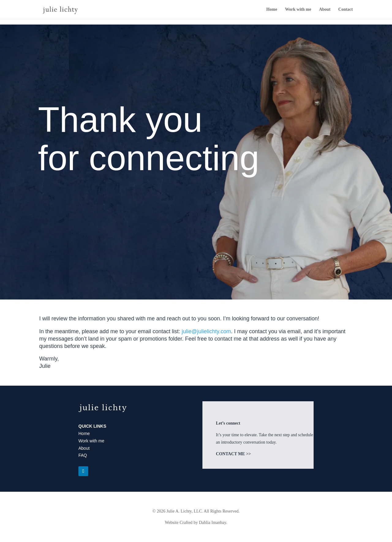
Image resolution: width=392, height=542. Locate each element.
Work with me (298, 10)
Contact (346, 10)
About (325, 10)
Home (272, 10)
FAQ (83, 455)
